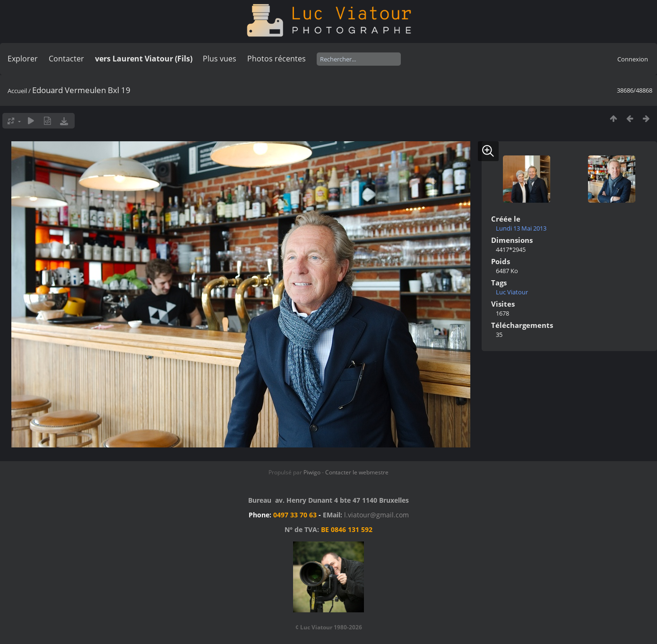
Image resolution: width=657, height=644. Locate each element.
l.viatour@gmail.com (376, 515)
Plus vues (220, 59)
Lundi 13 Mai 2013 (521, 228)
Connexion (633, 59)
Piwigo (312, 472)
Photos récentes (277, 59)
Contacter (66, 59)
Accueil (17, 91)
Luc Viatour (512, 292)
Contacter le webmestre (357, 472)
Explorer (23, 59)
